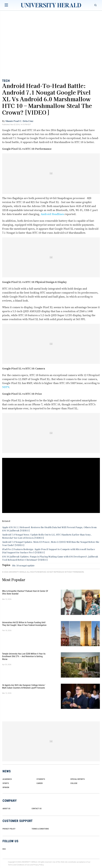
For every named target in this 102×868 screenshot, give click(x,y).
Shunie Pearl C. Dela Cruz (19, 121)
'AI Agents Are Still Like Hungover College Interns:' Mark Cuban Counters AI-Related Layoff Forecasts (24, 686)
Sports (6, 783)
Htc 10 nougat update (23, 565)
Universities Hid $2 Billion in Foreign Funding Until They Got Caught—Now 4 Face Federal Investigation (24, 624)
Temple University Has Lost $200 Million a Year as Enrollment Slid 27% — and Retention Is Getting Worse (24, 656)
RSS (4, 849)
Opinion (6, 787)
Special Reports (78, 779)
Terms (10, 865)
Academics (7, 779)
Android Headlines (52, 214)
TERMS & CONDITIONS (40, 829)
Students (41, 779)
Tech (6, 81)
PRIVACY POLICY (9, 829)
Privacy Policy (39, 865)
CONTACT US (37, 809)
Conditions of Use (23, 865)
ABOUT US (6, 809)
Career (40, 783)
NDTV (6, 387)
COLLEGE (74, 783)
